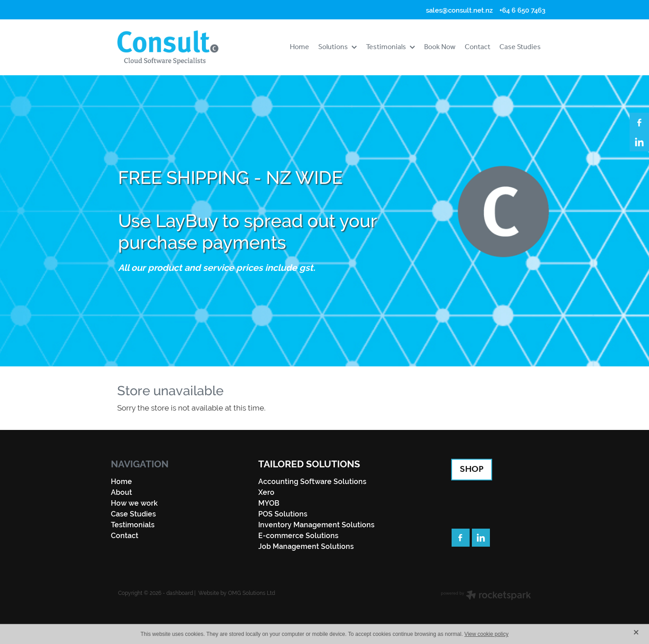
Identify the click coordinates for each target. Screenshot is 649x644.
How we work (134, 503)
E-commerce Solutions (298, 536)
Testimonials (133, 525)
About (121, 492)
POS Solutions (283, 514)
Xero (266, 492)
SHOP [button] (472, 470)
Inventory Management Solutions (316, 525)
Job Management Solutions (306, 546)
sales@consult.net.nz (459, 10)
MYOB (269, 503)
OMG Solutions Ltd (251, 593)
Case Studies (133, 514)
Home (121, 482)
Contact (125, 536)
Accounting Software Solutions (312, 482)
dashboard (180, 593)
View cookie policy (486, 634)
